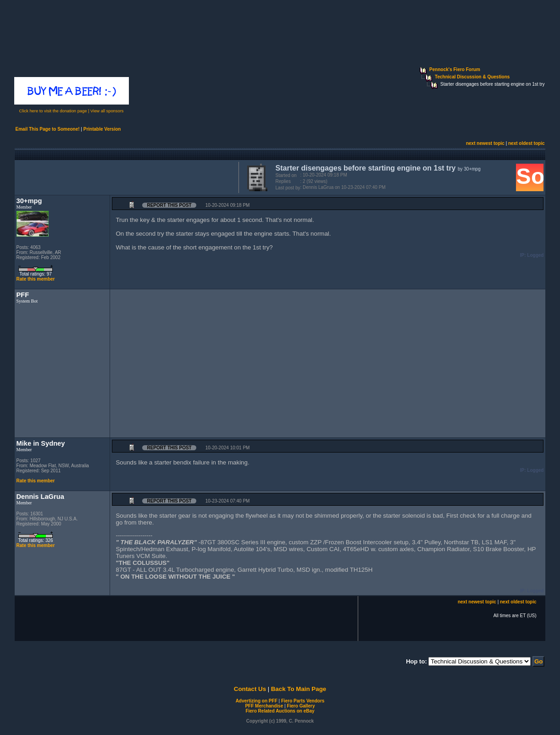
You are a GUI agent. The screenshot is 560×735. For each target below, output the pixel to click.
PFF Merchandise (264, 706)
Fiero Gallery (301, 706)
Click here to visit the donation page (53, 111)
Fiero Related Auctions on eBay (280, 711)
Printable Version (102, 129)
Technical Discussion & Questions (472, 77)
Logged (535, 255)
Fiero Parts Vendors (303, 701)
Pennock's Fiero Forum (455, 69)
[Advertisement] (125, 177)
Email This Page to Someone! (48, 129)
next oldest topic (526, 143)
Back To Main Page (299, 689)
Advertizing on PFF (257, 701)
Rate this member (36, 279)
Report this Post (169, 205)
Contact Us (250, 689)
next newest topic (485, 143)
